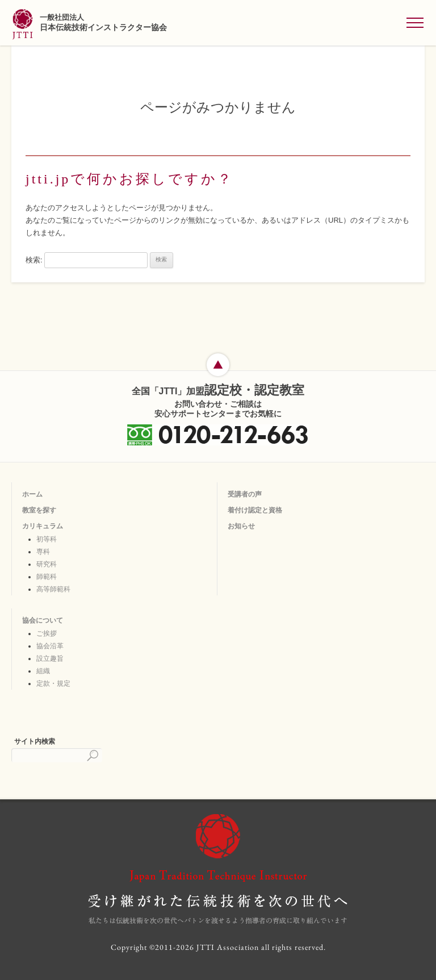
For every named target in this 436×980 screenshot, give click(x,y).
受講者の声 (245, 494)
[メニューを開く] (415, 23)
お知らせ (241, 526)
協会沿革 (50, 646)
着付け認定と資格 (255, 510)
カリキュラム (43, 526)
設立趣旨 (50, 658)
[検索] (57, 755)
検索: (34, 259)
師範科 (47, 577)
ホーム (32, 494)
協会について (43, 620)
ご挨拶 (47, 633)
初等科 (47, 539)
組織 (43, 671)
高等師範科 (53, 589)
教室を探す (39, 510)
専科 (43, 552)
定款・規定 (53, 683)
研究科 (47, 564)
